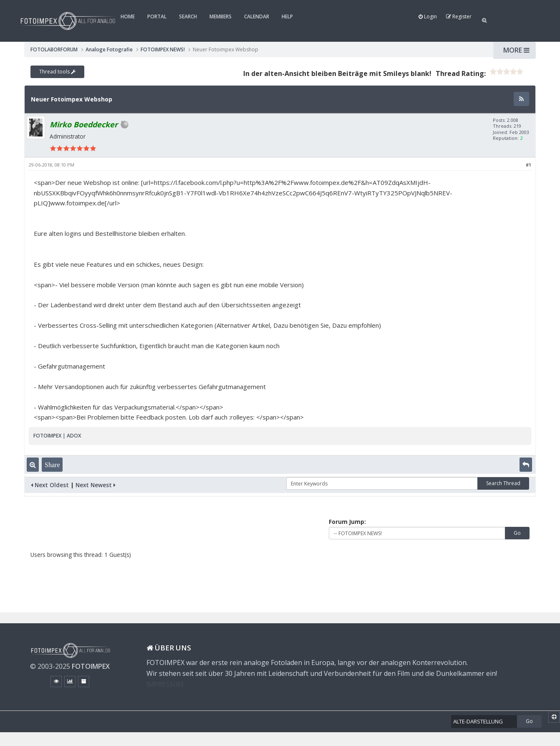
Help (287, 16)
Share (52, 465)
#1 (528, 165)
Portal (157, 16)
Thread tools (57, 72)
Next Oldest (50, 485)
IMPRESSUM (165, 684)
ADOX (74, 436)
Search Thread (503, 483)
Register (459, 16)
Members (221, 16)
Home (128, 16)
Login (428, 16)
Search (188, 16)
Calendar (257, 16)
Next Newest (96, 485)
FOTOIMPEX (47, 436)
